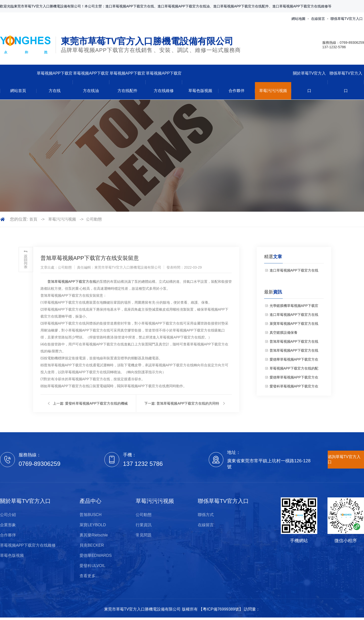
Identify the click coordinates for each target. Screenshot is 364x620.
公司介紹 (8, 515)
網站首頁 (18, 91)
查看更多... (89, 576)
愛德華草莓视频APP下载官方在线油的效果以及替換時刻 (294, 379)
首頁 (33, 219)
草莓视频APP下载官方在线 (55, 82)
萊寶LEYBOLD (93, 525)
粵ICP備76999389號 (221, 609)
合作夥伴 (237, 91)
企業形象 (8, 525)
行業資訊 (144, 525)
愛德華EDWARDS (96, 555)
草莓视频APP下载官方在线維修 (164, 82)
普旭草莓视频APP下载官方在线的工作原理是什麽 (294, 352)
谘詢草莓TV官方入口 (344, 459)
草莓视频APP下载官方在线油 (91, 82)
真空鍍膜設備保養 (283, 333)
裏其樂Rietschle (94, 535)
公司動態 (94, 219)
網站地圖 (298, 19)
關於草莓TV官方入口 (309, 82)
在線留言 (318, 19)
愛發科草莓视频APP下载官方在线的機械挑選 (294, 387)
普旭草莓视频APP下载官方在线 (72, 282)
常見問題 (144, 535)
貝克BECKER (92, 545)
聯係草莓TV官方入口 (347, 19)
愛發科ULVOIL (92, 566)
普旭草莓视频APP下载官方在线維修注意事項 (294, 343)
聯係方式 (206, 515)
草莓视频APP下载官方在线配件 (127, 82)
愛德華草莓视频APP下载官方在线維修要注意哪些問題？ (294, 361)
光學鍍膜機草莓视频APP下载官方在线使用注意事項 (294, 307)
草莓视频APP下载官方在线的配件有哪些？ (294, 370)
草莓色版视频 (200, 91)
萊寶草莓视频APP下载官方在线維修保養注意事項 (294, 325)
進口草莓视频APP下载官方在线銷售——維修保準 (294, 272)
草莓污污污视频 (273, 91)
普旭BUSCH (90, 515)
